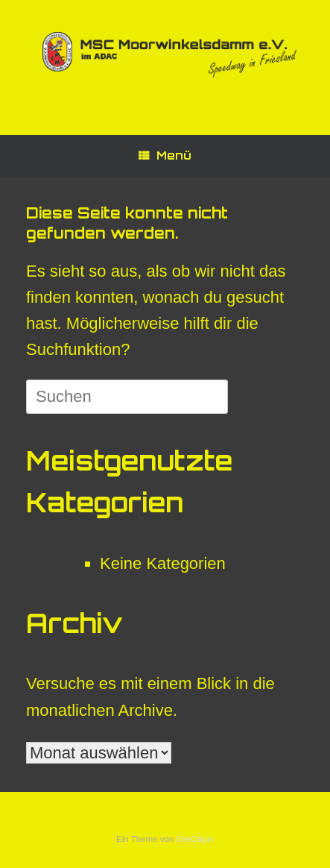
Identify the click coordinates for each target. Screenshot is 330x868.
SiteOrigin (195, 839)
